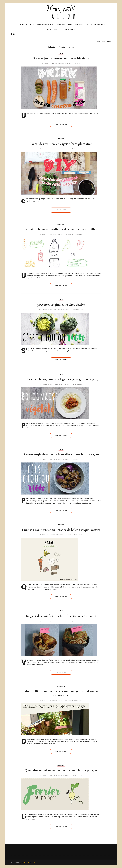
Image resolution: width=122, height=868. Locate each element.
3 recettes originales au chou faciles (61, 304)
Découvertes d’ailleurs (95, 24)
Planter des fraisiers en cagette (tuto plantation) (61, 144)
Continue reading (61, 125)
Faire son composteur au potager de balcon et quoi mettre (61, 530)
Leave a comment (78, 310)
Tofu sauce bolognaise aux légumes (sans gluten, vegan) (61, 379)
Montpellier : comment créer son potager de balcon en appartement (61, 693)
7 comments (78, 234)
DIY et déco (79, 24)
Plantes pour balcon (26, 24)
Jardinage (61, 139)
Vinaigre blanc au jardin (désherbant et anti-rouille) (61, 229)
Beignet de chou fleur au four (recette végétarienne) (61, 616)
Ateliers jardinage (69, 30)
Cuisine (61, 53)
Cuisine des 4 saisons (64, 24)
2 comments (78, 621)
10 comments (78, 535)
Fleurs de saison (53, 30)
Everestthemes (29, 863)
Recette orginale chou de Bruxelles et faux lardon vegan (61, 454)
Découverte (61, 686)
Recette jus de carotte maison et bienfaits (61, 58)
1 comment (78, 64)
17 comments (78, 149)
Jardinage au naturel (45, 24)
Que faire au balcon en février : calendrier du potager (61, 770)
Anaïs (70, 64)
